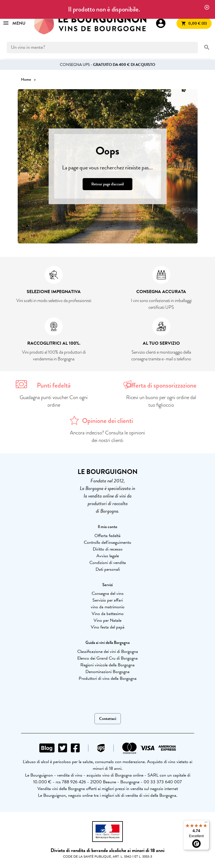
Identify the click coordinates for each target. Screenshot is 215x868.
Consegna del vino (108, 593)
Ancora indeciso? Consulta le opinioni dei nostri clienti (107, 437)
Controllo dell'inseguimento (107, 542)
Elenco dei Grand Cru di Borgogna (107, 658)
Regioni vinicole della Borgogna (107, 665)
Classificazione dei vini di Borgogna (108, 651)
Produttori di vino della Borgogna (108, 678)
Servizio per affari (108, 600)
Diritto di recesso (108, 549)
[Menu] (206, 823)
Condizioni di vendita (108, 563)
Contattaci (108, 719)
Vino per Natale (107, 620)
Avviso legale (108, 556)
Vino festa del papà (108, 627)
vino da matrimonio (108, 607)
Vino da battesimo (108, 614)
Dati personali (108, 569)
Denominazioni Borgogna (107, 672)
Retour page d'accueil (107, 184)
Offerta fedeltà (107, 536)
